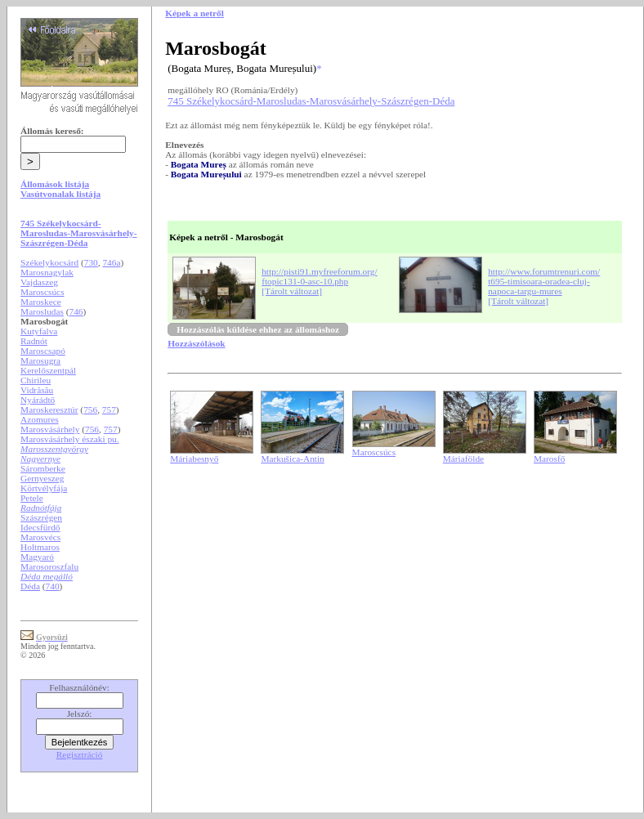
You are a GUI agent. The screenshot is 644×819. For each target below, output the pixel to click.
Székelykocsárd (49, 262)
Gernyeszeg (42, 478)
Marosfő (549, 459)
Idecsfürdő (40, 527)
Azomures (40, 419)
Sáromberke (43, 468)
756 (90, 409)
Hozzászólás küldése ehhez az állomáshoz (258, 329)
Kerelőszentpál (48, 370)
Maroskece (41, 302)
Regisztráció (80, 754)
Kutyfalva (39, 331)
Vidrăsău (37, 390)
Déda (30, 586)
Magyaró (37, 557)
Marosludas (42, 311)
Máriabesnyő (194, 459)
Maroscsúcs (42, 292)
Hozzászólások (196, 343)
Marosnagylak (47, 272)
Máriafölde (463, 459)
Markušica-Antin (292, 459)
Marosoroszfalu (49, 566)
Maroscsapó (43, 351)
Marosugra (40, 360)
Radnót (34, 341)
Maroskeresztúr (49, 409)
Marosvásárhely (50, 429)
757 (109, 409)
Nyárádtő (38, 400)
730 (91, 262)
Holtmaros (40, 547)
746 (76, 311)
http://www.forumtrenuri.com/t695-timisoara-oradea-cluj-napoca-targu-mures (544, 281)
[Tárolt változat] (292, 291)
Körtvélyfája (44, 488)
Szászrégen (41, 517)
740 (53, 586)
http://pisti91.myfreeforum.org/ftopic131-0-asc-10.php (319, 276)
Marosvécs (40, 537)
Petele (32, 498)
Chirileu (36, 380)
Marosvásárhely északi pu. (69, 439)
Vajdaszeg (39, 282)
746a (111, 262)
